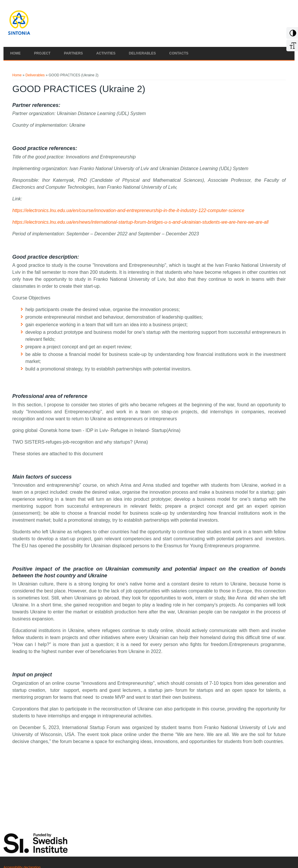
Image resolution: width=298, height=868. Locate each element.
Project (42, 53)
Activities (106, 53)
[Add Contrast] (292, 35)
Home (15, 53)
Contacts (179, 53)
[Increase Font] (292, 48)
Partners (73, 53)
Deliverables (142, 53)
